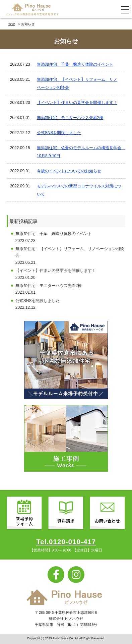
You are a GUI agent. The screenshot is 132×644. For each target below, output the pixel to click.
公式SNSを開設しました (59, 133)
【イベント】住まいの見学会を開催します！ (77, 103)
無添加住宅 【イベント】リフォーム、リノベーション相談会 (77, 83)
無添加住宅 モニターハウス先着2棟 (70, 118)
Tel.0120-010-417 (66, 542)
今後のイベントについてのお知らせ (69, 171)
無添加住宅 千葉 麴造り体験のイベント (75, 64)
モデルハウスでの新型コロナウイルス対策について (79, 190)
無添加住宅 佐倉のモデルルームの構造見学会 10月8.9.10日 (80, 152)
